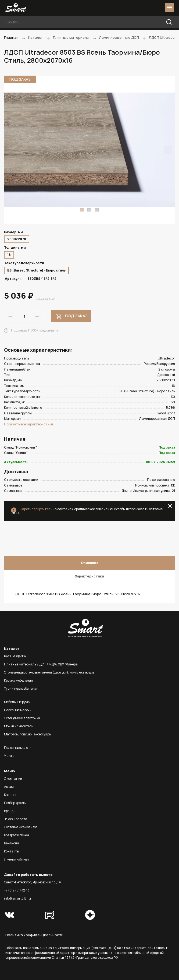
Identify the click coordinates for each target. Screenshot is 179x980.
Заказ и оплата (16, 819)
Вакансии (11, 843)
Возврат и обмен (17, 835)
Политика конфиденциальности (34, 935)
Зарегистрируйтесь (36, 509)
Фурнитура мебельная (21, 688)
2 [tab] (89, 210)
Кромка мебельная (18, 680)
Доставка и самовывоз (21, 827)
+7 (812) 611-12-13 (17, 890)
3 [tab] (97, 210)
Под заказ (76, 316)
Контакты (12, 851)
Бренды (10, 811)
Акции (9, 787)
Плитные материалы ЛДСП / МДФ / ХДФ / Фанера (41, 664)
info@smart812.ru (17, 898)
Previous (11, 150)
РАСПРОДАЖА (15, 656)
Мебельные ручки (17, 702)
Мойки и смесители (19, 726)
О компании (13, 779)
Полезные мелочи (18, 710)
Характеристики (89, 576)
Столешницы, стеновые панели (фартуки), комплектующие (49, 672)
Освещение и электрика (22, 718)
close (170, 506)
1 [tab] (82, 210)
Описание (90, 563)
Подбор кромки (15, 803)
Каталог (10, 795)
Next (168, 150)
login (149, 8)
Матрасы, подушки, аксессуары (28, 734)
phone (139, 8)
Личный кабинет (17, 859)
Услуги (9, 756)
